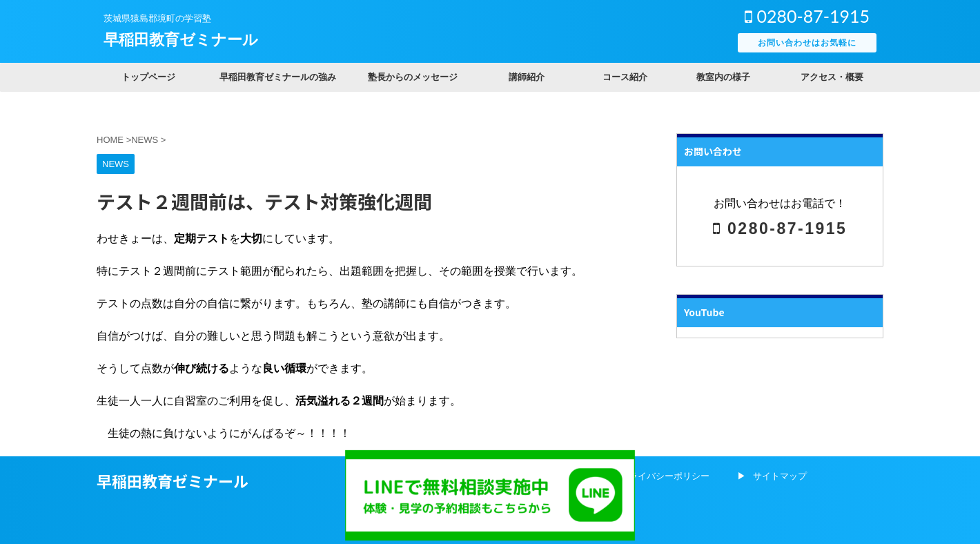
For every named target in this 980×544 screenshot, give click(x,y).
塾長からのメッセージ (413, 77)
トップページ (148, 77)
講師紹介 (527, 77)
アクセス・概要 (832, 77)
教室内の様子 (723, 77)
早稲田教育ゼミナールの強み (278, 77)
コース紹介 (625, 77)
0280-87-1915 (807, 16)
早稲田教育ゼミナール (181, 40)
